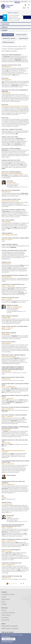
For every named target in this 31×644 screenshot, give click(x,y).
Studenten (11, 1)
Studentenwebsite (21, 35)
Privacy (3, 602)
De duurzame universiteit (8, 613)
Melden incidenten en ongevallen (10, 629)
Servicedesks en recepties (8, 594)
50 (21, 584)
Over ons (4, 610)
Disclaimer (4, 604)
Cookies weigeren (8, 642)
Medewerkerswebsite (9, 38)
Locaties (4, 597)
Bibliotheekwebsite (8, 42)
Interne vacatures (6, 615)
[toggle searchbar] (29, 5)
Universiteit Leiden (5, 1)
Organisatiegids (24, 1)
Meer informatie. (6, 637)
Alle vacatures (5, 618)
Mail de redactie (6, 599)
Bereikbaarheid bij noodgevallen (10, 626)
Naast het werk (6, 620)
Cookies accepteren (8, 639)
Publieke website (8, 35)
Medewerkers (17, 1)
